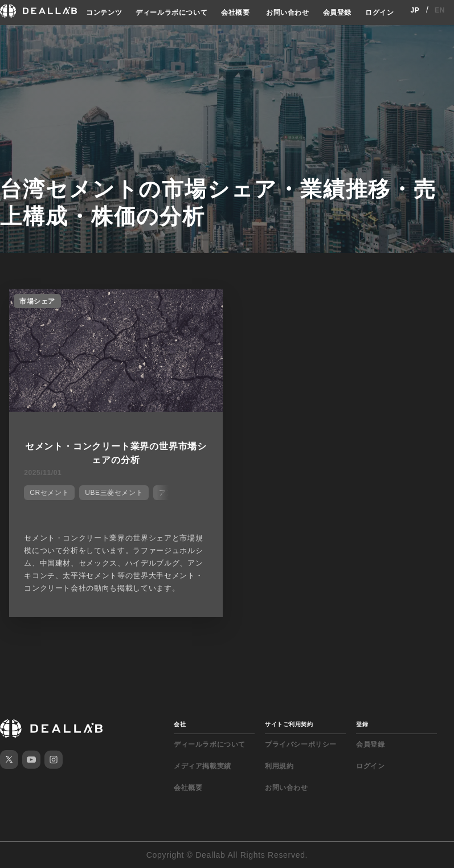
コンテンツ (104, 13)
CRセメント (49, 493)
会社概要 (235, 13)
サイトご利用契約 (289, 724)
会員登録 (337, 13)
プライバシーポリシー (301, 744)
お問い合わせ (288, 13)
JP (415, 10)
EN (440, 10)
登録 (362, 724)
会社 (180, 724)
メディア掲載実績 (203, 766)
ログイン (379, 13)
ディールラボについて (171, 13)
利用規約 (279, 766)
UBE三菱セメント (114, 493)
